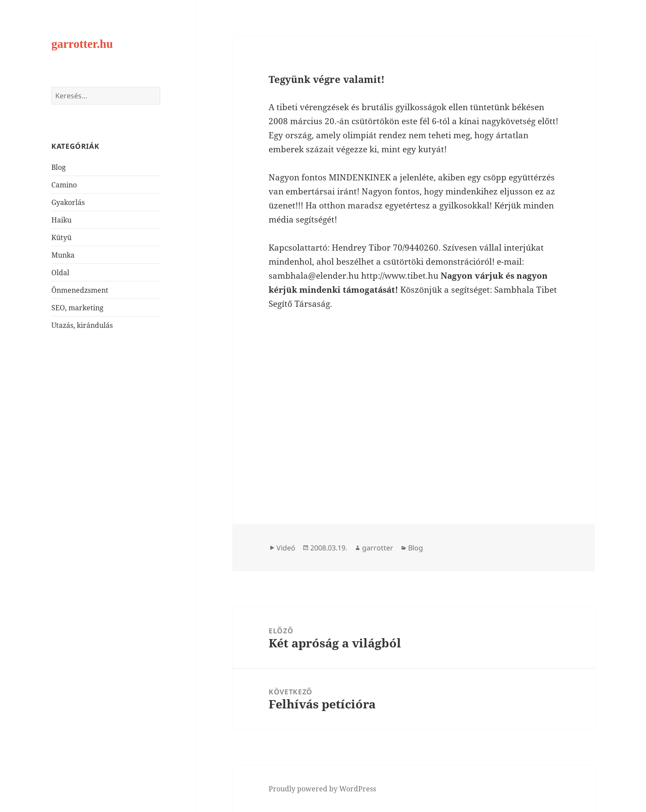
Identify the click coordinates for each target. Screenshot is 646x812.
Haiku (61, 220)
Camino (64, 185)
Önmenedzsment (80, 290)
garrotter (378, 548)
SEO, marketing (77, 308)
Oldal (60, 273)
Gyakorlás (68, 202)
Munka (63, 255)
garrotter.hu (82, 44)
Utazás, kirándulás (82, 325)
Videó (286, 548)
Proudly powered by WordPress (322, 789)
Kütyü (61, 237)
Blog (59, 167)
